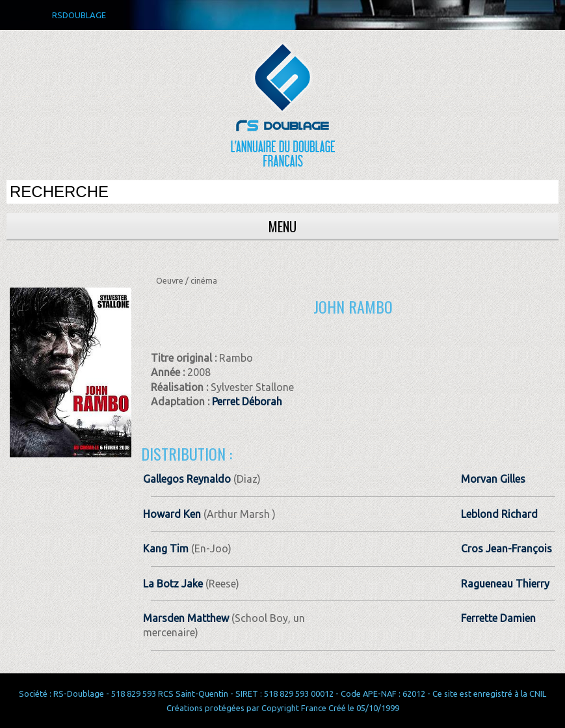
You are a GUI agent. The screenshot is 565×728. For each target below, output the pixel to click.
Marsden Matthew (186, 618)
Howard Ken (172, 514)
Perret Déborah (247, 401)
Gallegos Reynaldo (187, 479)
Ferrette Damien (498, 618)
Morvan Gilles (493, 479)
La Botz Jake (173, 584)
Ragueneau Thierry (505, 584)
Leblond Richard (499, 514)
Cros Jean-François (506, 548)
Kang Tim (166, 548)
